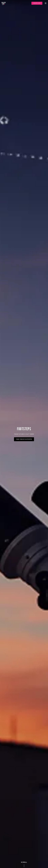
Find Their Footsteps (24, 439)
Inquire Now (37, 3)
